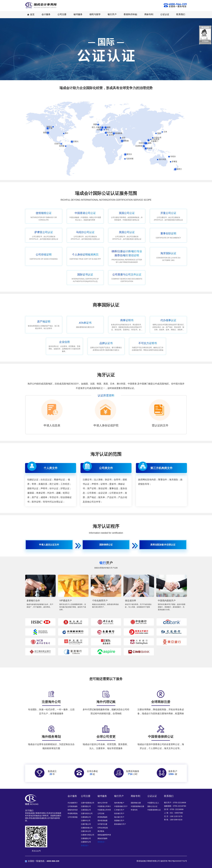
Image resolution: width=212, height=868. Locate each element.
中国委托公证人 (153, 803)
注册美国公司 (86, 806)
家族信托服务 (103, 838)
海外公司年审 (103, 803)
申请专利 (134, 810)
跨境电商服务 (103, 817)
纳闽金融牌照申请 (104, 835)
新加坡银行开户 (120, 824)
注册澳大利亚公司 (88, 835)
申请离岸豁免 (73, 813)
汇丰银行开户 (119, 810)
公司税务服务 (73, 806)
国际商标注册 (136, 803)
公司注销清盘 (73, 817)
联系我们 (181, 14)
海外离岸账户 (119, 803)
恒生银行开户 (119, 813)
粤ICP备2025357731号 (178, 861)
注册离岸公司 (86, 842)
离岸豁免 (101, 831)
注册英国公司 (86, 810)
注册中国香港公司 (88, 803)
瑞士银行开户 (119, 817)
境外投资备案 (103, 821)
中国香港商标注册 (137, 806)
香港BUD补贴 (130, 14)
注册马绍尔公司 (87, 813)
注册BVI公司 (86, 821)
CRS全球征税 (103, 828)
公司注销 (101, 813)
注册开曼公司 (86, 824)
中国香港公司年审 (104, 810)
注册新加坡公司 (87, 828)
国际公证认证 (152, 806)
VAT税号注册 (102, 824)
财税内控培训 (73, 810)
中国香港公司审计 (104, 806)
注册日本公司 (86, 831)
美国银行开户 (119, 821)
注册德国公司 (86, 838)
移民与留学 (95, 14)
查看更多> (85, 846)
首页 (31, 14)
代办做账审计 (73, 803)
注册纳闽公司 (86, 817)
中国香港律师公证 (154, 810)
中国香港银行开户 (121, 806)
